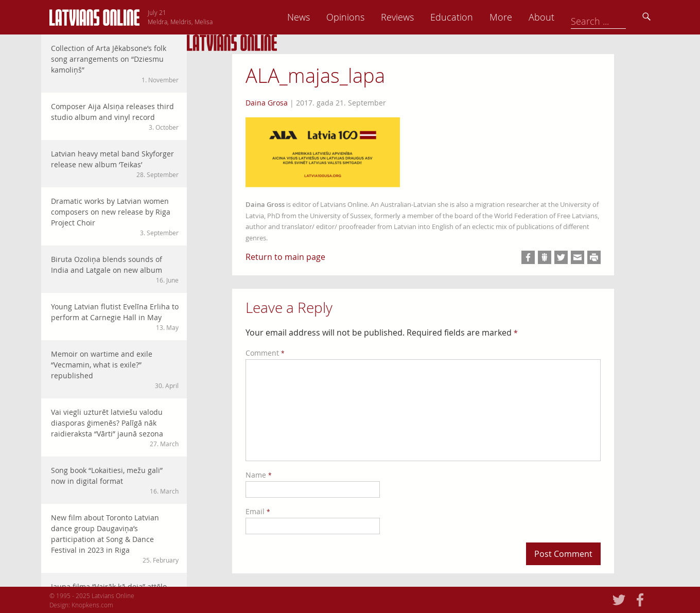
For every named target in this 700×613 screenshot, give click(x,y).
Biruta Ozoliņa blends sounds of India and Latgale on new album (115, 269)
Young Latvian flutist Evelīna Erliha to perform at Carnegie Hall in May (115, 317)
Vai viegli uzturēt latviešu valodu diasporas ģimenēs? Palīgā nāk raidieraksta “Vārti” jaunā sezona (115, 428)
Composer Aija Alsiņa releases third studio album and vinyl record (115, 117)
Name (259, 475)
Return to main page (285, 257)
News (370, 17)
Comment (265, 353)
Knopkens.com (92, 605)
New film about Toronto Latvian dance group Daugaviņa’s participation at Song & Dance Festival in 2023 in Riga (115, 539)
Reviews (469, 17)
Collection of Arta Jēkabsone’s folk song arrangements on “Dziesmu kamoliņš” (115, 64)
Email (258, 511)
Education (523, 17)
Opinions (417, 17)
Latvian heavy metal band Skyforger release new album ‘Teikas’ (115, 164)
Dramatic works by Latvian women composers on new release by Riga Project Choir (115, 217)
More (572, 17)
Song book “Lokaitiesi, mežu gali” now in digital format (115, 480)
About (613, 17)
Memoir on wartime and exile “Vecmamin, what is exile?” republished (115, 370)
